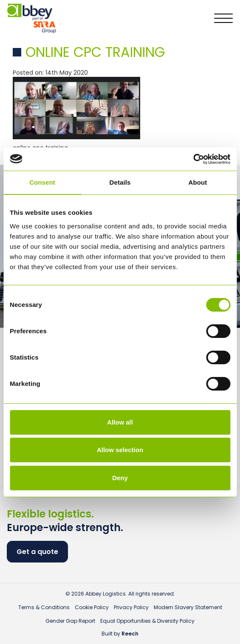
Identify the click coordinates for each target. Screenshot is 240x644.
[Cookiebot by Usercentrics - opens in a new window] (193, 159)
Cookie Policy (92, 607)
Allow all (120, 422)
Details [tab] (120, 182)
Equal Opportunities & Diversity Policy (147, 621)
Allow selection (120, 450)
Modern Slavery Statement (188, 607)
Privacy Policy (131, 607)
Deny (120, 478)
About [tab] (198, 182)
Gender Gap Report (70, 621)
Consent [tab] (42, 182)
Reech (130, 634)
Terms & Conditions (44, 607)
